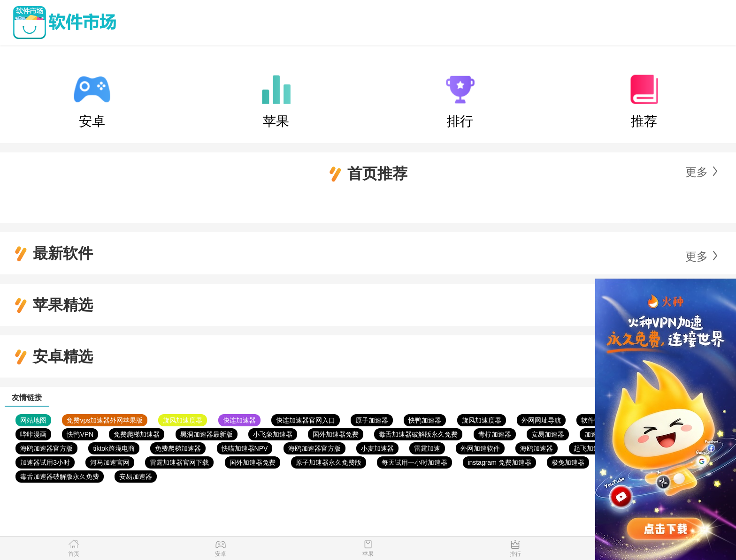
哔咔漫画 (33, 434)
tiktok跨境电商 (114, 448)
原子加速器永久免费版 (329, 462)
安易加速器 (548, 434)
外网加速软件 (480, 448)
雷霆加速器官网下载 (179, 462)
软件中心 (594, 420)
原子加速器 (372, 420)
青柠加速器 (495, 434)
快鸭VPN (80, 434)
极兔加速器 (568, 462)
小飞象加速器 (273, 434)
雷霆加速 (427, 448)
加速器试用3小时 (45, 462)
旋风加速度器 (183, 420)
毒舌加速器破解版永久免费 (418, 434)
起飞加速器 (590, 448)
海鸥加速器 (537, 448)
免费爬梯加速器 (137, 434)
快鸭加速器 (425, 420)
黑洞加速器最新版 (207, 434)
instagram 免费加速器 (499, 462)
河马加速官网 (110, 462)
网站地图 (33, 420)
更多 (697, 172)
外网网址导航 (541, 420)
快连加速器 (239, 420)
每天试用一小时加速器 (414, 462)
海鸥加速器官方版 (46, 448)
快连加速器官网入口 (306, 420)
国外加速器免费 (336, 434)
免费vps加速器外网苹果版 (105, 420)
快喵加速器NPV (245, 448)
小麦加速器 (377, 448)
